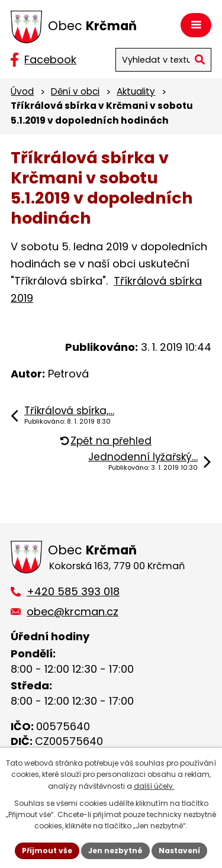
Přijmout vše (47, 851)
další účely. (154, 786)
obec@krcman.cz (73, 612)
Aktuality (136, 91)
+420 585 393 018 (73, 591)
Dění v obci (75, 91)
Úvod (22, 91)
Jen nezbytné (115, 851)
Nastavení (179, 851)
